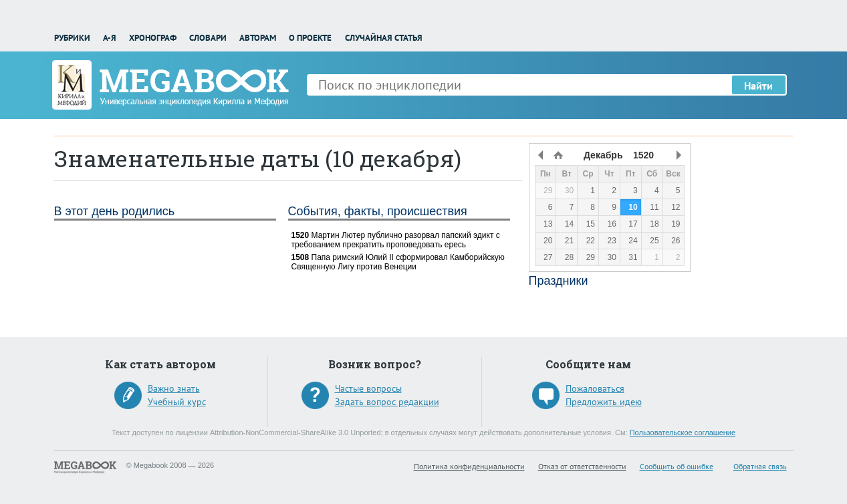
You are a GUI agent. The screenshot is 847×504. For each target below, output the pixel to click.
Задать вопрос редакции (387, 402)
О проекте (310, 38)
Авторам (258, 38)
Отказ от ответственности (582, 466)
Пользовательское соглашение (683, 432)
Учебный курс (177, 402)
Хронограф (153, 38)
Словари (208, 38)
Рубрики (72, 38)
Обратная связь (760, 466)
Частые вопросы (368, 388)
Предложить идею (604, 402)
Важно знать (174, 388)
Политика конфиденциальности (469, 466)
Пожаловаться (595, 388)
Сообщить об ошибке (677, 466)
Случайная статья (384, 38)
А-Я (110, 38)
